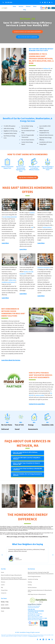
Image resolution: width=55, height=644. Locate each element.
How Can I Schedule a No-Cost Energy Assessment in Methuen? (28, 475)
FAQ (2, 588)
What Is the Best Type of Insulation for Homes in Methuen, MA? (27, 464)
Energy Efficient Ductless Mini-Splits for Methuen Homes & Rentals (26, 258)
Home (14, 6)
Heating (30, 583)
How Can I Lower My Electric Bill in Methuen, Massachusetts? (25, 454)
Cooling (30, 585)
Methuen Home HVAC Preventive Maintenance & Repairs (45, 261)
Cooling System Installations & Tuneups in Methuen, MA (10, 261)
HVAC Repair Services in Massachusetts (37, 595)
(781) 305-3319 (31, 610)
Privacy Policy (4, 591)
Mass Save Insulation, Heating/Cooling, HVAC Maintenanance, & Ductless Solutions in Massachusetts (14, 579)
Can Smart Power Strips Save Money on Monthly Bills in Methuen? (28, 470)
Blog (25, 10)
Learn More (5, 244)
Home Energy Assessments (34, 577)
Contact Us (4, 594)
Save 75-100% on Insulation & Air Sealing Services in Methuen (27, 205)
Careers (3, 585)
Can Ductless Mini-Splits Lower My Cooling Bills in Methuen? (27, 459)
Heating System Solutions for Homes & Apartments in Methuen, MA (45, 204)
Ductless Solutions (32, 588)
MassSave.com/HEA (33, 637)
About (35, 6)
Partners (28, 6)
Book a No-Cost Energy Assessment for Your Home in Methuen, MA (9, 205)
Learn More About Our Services (11, 361)
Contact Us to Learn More (37, 405)
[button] (27, 454)
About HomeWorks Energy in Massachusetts (11, 576)
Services (21, 6)
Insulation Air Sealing (33, 580)
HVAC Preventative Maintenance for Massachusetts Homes (40, 592)
